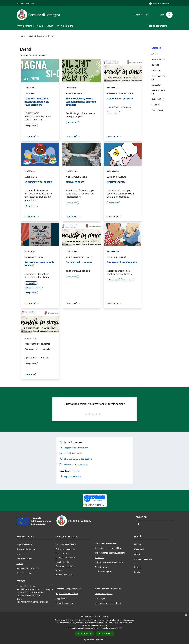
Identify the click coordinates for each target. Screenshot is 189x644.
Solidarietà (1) (158, 99)
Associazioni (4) (158, 59)
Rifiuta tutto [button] (105, 633)
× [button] (186, 615)
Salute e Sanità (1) (158, 92)
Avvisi (137, 554)
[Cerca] (169, 15)
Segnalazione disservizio (67, 593)
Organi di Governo (25, 544)
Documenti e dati (24, 573)
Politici (20, 563)
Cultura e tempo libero (66, 549)
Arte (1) (155, 54)
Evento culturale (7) (159, 78)
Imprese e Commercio (66, 558)
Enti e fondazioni (24, 559)
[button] (95, 639)
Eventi (137, 572)
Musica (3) (156, 85)
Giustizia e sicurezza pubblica (108, 548)
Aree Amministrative (26, 549)
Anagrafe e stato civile (66, 544)
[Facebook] (146, 15)
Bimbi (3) (155, 65)
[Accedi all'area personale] (159, 4)
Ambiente (99, 557)
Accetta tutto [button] (84, 634)
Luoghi (137, 567)
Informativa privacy (104, 593)
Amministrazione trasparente (108, 589)
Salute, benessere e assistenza (109, 562)
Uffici (19, 554)
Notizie (138, 544)
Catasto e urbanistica (65, 566)
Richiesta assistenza (65, 603)
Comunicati (139, 549)
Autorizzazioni (102, 567)
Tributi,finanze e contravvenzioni (110, 553)
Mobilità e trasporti (64, 575)
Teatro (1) (156, 105)
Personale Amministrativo (28, 568)
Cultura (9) (156, 70)
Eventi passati (158, 110)
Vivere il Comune (37, 36)
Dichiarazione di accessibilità (108, 603)
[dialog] (95, 628)
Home (22, 36)
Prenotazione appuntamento (69, 589)
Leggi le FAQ (61, 598)
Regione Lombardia (25, 3)
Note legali (100, 598)
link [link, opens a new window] (120, 628)
